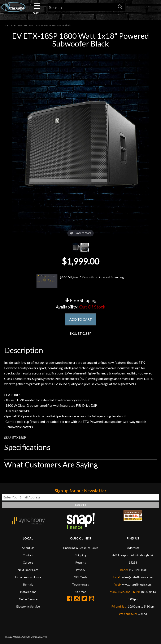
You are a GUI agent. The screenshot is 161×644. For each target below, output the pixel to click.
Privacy (81, 570)
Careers (28, 562)
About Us (28, 548)
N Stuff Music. (20, 637)
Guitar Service (28, 599)
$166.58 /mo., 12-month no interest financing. (80, 281)
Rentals (28, 584)
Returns (81, 562)
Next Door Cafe (28, 570)
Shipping (80, 555)
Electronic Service (28, 606)
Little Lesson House (28, 577)
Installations (28, 592)
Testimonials (80, 584)
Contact (28, 555)
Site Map (81, 592)
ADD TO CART (81, 319)
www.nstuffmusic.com (137, 584)
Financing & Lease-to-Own (81, 548)
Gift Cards (81, 577)
